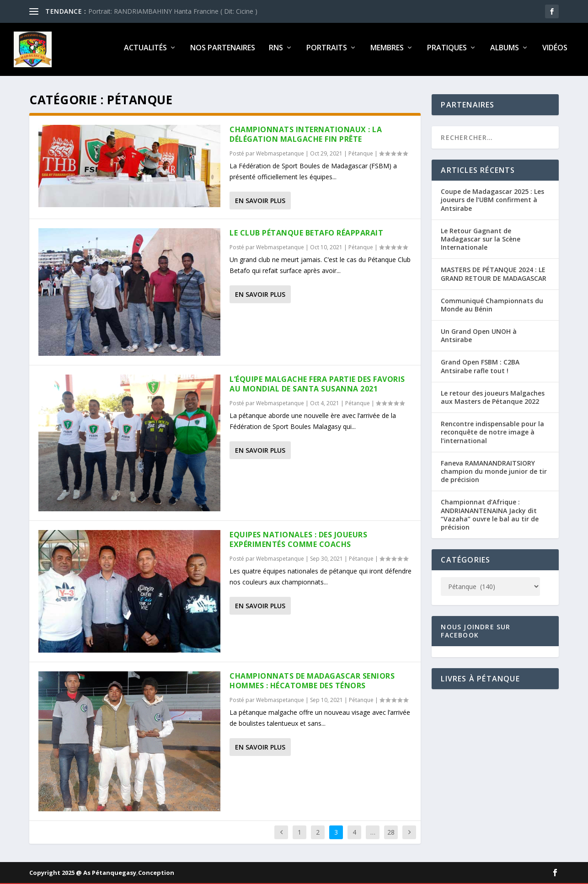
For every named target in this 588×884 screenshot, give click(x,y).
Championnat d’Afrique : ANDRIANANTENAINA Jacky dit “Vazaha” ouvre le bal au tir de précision (490, 518)
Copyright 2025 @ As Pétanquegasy (83, 876)
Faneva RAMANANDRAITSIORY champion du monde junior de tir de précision (494, 475)
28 (391, 835)
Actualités (145, 52)
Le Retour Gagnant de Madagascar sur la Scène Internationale (481, 243)
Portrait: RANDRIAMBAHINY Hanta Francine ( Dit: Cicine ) (173, 11)
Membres (387, 52)
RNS (276, 52)
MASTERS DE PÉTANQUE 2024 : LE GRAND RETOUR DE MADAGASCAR (494, 277)
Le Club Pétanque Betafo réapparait (306, 236)
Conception (156, 876)
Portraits (327, 52)
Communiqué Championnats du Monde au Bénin (492, 308)
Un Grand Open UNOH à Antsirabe (479, 339)
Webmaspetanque (280, 157)
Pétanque (361, 157)
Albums (505, 52)
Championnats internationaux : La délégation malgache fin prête (306, 138)
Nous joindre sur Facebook (476, 635)
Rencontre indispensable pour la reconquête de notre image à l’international (492, 436)
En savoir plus (260, 204)
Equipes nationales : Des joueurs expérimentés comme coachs (298, 543)
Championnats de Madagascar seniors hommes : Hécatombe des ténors (312, 684)
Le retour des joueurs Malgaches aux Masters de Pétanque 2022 (493, 401)
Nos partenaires (223, 52)
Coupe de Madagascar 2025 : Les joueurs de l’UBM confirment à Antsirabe (492, 203)
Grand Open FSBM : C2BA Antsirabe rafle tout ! (480, 370)
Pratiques (447, 52)
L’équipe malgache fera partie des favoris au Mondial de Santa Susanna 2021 (317, 388)
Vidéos (555, 52)
